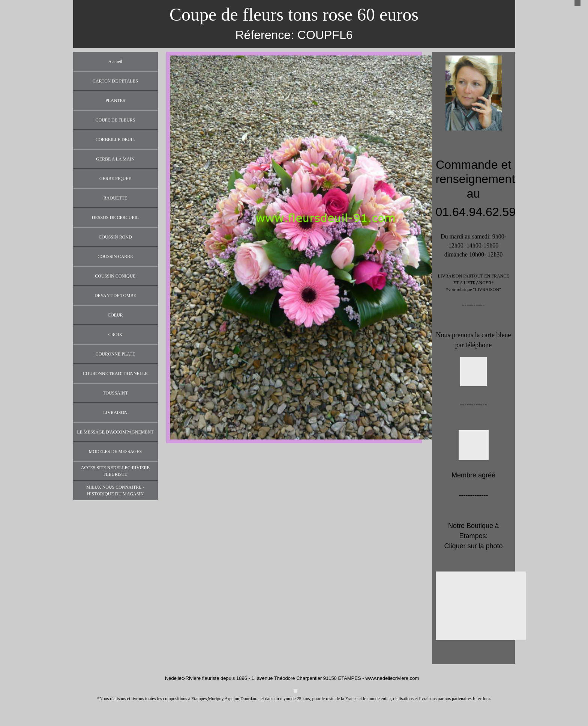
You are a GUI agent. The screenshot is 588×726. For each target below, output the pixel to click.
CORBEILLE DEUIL (115, 139)
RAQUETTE (115, 198)
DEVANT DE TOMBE (115, 295)
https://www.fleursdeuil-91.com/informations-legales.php (298, 719)
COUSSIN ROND (115, 237)
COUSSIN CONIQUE (115, 276)
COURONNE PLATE (115, 354)
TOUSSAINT (115, 393)
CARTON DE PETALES (115, 81)
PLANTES (115, 100)
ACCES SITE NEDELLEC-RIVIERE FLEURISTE (115, 471)
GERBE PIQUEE (115, 178)
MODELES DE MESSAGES (115, 451)
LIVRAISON (115, 412)
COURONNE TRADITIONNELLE (115, 373)
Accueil (115, 61)
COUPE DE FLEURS (115, 120)
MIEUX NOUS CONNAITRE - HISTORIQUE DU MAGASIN (115, 490)
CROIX (115, 334)
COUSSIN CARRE (115, 256)
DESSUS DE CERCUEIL (115, 217)
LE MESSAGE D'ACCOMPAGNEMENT (115, 432)
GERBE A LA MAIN (115, 159)
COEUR (115, 315)
